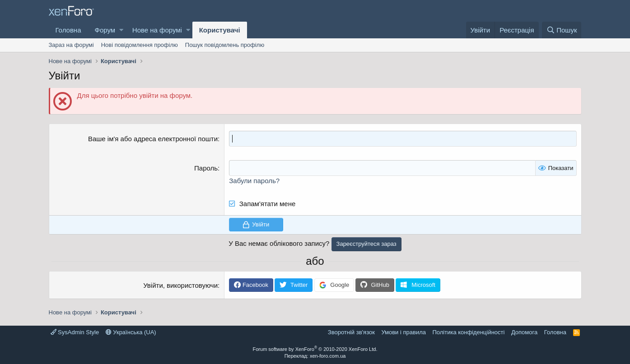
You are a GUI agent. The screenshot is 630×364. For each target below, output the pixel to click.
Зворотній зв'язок (351, 332)
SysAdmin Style (75, 332)
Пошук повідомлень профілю (225, 45)
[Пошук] (562, 30)
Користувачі (220, 30)
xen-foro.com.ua (328, 356)
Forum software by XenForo (315, 349)
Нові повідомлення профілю (140, 45)
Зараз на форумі (71, 45)
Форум (105, 30)
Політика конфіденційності (468, 332)
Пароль (206, 168)
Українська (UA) (131, 332)
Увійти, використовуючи (180, 285)
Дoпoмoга (524, 332)
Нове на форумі (157, 30)
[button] (121, 30)
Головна (68, 30)
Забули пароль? (254, 181)
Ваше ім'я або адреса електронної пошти (153, 139)
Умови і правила (404, 332)
